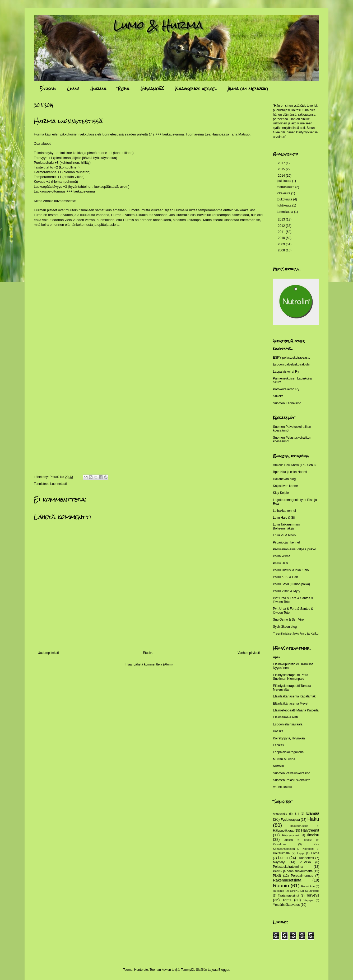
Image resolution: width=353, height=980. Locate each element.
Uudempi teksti (48, 653)
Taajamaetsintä (289, 895)
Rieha (123, 89)
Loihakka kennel (284, 511)
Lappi (301, 853)
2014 (282, 176)
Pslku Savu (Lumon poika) (291, 584)
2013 (282, 219)
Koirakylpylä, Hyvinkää (289, 738)
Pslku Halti (280, 563)
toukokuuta (285, 199)
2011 (282, 232)
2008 (282, 250)
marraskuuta (286, 187)
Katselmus (280, 844)
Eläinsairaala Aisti (285, 717)
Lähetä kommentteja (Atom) (153, 664)
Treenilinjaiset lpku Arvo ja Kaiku (296, 634)
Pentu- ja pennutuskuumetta (293, 871)
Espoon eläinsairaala (288, 724)
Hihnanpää (152, 89)
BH (297, 814)
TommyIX (188, 970)
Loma (315, 853)
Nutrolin (278, 766)
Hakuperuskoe (299, 826)
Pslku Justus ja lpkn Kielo (291, 570)
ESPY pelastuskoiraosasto (292, 358)
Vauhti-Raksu (282, 787)
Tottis (287, 900)
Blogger (224, 970)
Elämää (313, 813)
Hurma (98, 89)
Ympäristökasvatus (286, 905)
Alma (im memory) (248, 89)
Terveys (313, 895)
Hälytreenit (310, 830)
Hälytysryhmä (291, 835)
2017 (282, 163)
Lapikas (278, 745)
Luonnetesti (58, 484)
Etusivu (48, 89)
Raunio (281, 886)
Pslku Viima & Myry (287, 591)
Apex (277, 657)
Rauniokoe (308, 886)
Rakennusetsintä (287, 880)
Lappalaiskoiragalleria (288, 752)
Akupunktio (280, 814)
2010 (282, 238)
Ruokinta (279, 891)
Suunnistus (312, 891)
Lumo (73, 89)
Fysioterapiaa (290, 820)
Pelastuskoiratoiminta (288, 867)
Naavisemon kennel (196, 89)
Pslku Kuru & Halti (286, 577)
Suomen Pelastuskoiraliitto (292, 780)
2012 (282, 226)
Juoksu (288, 840)
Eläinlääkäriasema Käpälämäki (295, 696)
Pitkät (277, 876)
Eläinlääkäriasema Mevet (291, 704)
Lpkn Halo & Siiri (285, 518)
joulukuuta (284, 181)
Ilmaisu (313, 835)
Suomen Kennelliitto (287, 403)
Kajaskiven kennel (286, 486)
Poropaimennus (302, 876)
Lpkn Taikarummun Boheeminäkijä (286, 526)
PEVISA (305, 862)
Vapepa (308, 900)
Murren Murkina (284, 759)
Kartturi (308, 840)
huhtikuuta (284, 205)
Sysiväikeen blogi (285, 627)
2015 (282, 169)
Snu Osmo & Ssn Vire (288, 620)
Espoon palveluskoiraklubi (291, 364)
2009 (282, 244)
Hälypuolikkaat (283, 831)
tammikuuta (285, 212)
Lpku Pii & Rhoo (284, 535)
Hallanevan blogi (285, 479)
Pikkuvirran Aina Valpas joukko (294, 549)
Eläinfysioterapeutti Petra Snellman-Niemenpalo (291, 677)
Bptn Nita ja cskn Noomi (290, 472)
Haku (313, 819)
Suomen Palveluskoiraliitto (292, 773)
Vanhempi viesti (249, 653)
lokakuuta (284, 193)
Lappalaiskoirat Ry (286, 372)
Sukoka (278, 396)
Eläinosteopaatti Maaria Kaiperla (296, 710)
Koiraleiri (308, 849)
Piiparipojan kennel (286, 542)
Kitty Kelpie (281, 493)
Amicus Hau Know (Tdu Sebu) (294, 465)
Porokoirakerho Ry (286, 389)
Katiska (278, 731)
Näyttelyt (279, 862)
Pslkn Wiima (282, 556)
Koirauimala (281, 853)
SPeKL (295, 891)
